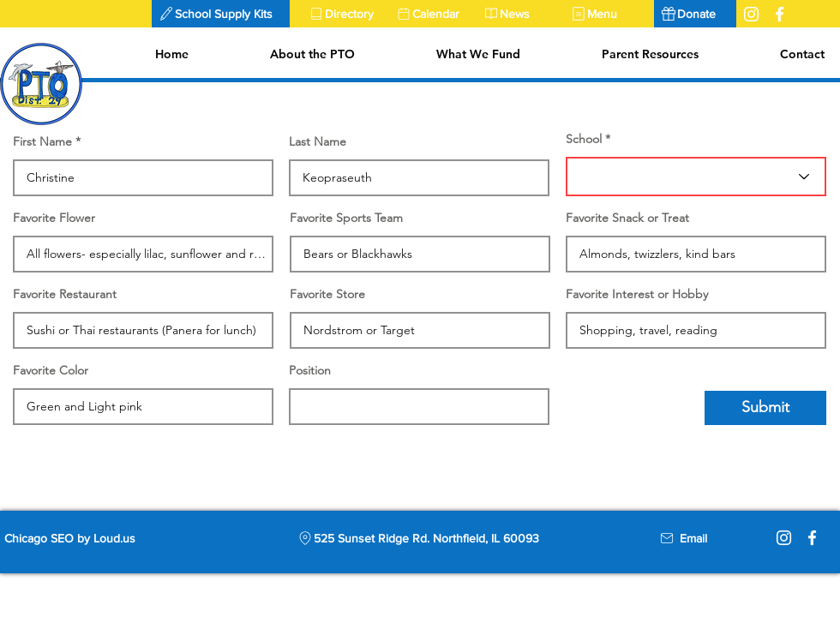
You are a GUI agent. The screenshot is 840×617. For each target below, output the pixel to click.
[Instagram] (784, 538)
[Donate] (695, 14)
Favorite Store (327, 294)
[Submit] (765, 408)
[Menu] (608, 14)
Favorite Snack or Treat (627, 218)
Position (310, 370)
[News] (520, 14)
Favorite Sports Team (346, 218)
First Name (42, 141)
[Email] (693, 538)
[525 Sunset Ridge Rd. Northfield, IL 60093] (417, 538)
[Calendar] (433, 14)
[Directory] (345, 14)
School (584, 139)
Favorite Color (51, 370)
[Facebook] (812, 538)
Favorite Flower (54, 218)
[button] (221, 14)
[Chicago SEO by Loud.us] (84, 538)
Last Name (318, 141)
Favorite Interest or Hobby (637, 294)
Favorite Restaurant (65, 294)
